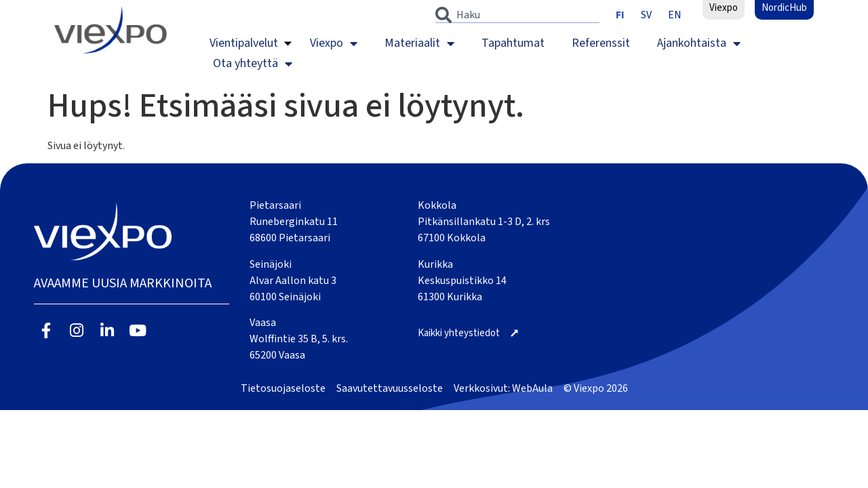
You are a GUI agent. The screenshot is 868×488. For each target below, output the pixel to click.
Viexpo (334, 43)
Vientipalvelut (244, 43)
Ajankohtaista (699, 43)
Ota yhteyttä (253, 64)
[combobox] (517, 15)
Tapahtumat (513, 43)
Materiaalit (419, 43)
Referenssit (601, 43)
